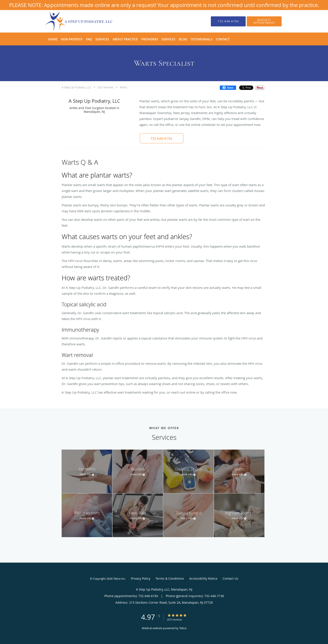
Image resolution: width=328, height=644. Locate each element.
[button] (264, 21)
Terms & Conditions (170, 578)
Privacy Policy (141, 578)
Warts (123, 87)
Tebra (183, 628)
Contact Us (230, 578)
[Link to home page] (73, 21)
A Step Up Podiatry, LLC (76, 87)
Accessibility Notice (203, 578)
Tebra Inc (119, 579)
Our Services (106, 87)
